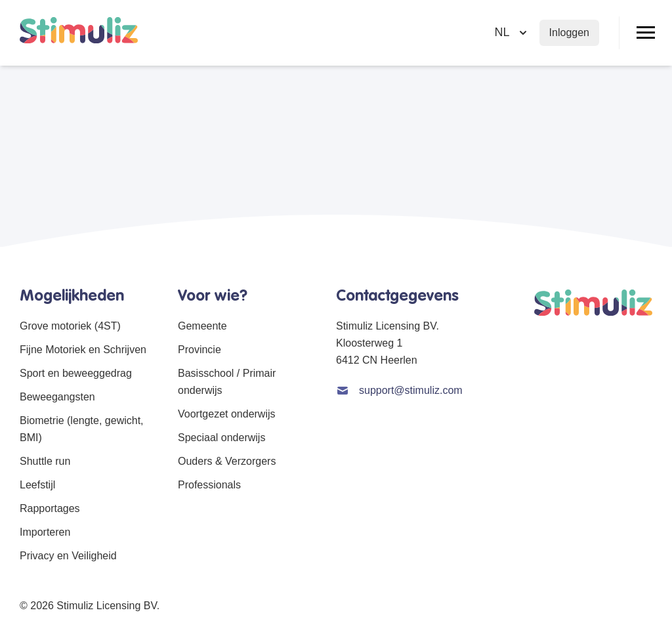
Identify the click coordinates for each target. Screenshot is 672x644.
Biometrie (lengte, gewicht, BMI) (82, 429)
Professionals (209, 485)
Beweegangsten (57, 397)
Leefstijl (37, 485)
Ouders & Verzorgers (227, 461)
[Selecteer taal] (512, 32)
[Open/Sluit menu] (646, 33)
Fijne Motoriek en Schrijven (83, 350)
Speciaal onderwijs (221, 438)
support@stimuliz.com (411, 390)
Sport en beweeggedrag (76, 373)
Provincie (199, 350)
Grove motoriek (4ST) (70, 326)
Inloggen (569, 32)
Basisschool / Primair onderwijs (227, 382)
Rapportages (50, 508)
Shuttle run (45, 461)
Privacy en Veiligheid (68, 556)
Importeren (45, 532)
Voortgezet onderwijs (227, 414)
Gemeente (202, 326)
